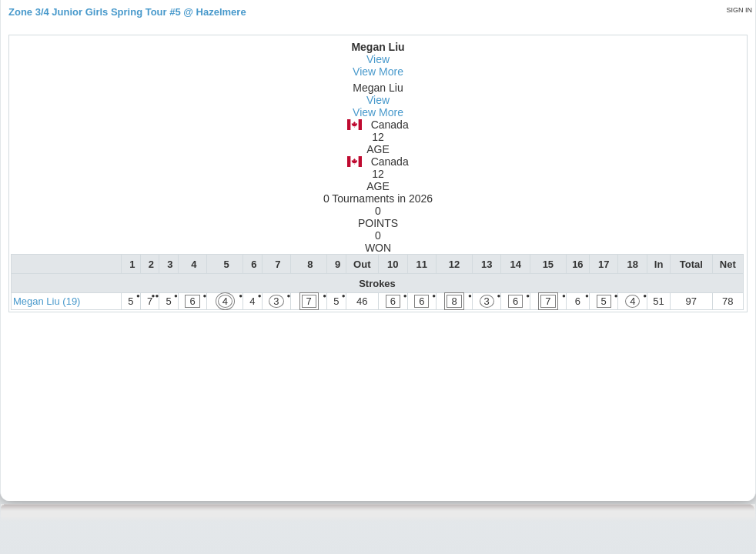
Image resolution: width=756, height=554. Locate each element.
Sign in (739, 10)
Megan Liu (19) (47, 301)
